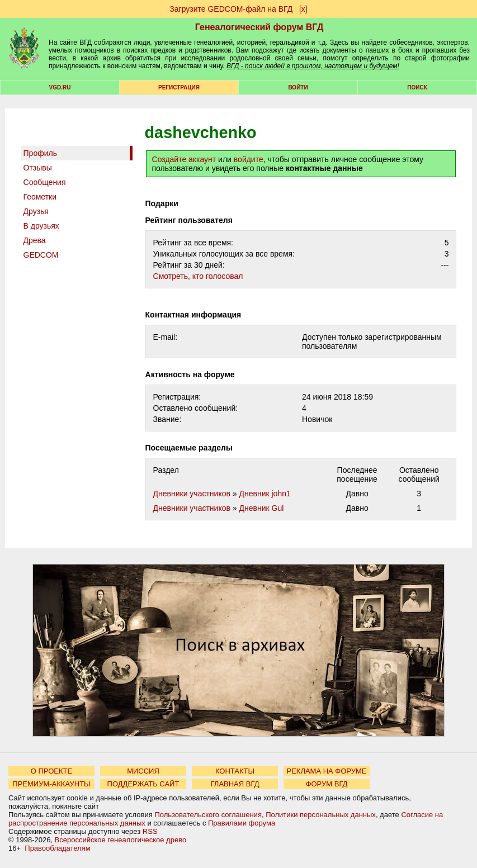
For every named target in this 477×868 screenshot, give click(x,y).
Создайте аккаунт (184, 159)
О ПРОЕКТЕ (51, 771)
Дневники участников (192, 494)
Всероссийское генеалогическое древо (121, 840)
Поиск (417, 87)
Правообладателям (57, 848)
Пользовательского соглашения (208, 815)
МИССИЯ (143, 771)
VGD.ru (60, 87)
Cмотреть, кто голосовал (198, 276)
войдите (249, 159)
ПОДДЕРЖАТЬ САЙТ (143, 784)
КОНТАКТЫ (235, 771)
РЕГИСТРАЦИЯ (179, 87)
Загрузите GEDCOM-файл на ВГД (231, 9)
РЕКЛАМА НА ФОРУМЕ (326, 771)
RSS (150, 831)
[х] (303, 9)
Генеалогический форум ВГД (259, 27)
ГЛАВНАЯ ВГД (235, 784)
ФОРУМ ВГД (327, 784)
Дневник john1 (265, 494)
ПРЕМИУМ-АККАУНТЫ (51, 784)
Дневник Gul (261, 508)
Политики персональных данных (321, 815)
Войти (298, 87)
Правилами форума (242, 823)
